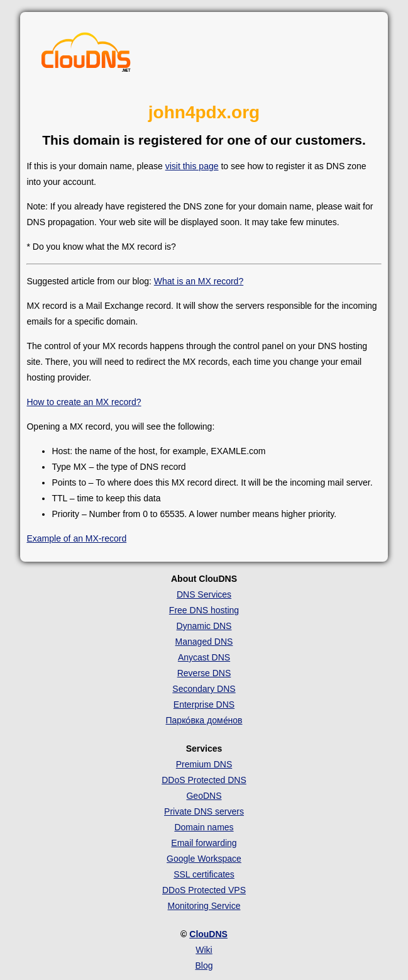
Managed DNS (204, 642)
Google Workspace (204, 859)
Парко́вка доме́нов (204, 720)
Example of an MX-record (76, 538)
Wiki (204, 950)
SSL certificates (204, 874)
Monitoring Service (204, 906)
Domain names (204, 827)
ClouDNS (208, 934)
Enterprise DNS (204, 704)
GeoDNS (204, 796)
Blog (204, 966)
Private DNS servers (204, 811)
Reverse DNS (204, 673)
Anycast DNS (204, 657)
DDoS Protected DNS (204, 780)
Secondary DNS (204, 689)
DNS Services (204, 594)
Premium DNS (204, 764)
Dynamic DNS (204, 626)
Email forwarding (204, 843)
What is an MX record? (199, 281)
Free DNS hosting (204, 610)
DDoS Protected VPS (204, 890)
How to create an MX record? (84, 402)
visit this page (192, 166)
